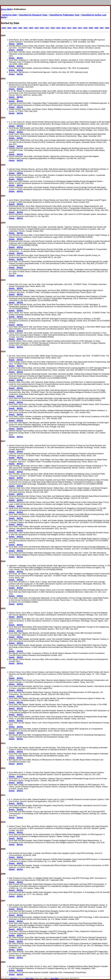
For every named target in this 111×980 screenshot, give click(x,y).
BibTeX (20, 44)
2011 (80, 28)
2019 (37, 28)
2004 (107, 28)
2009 (91, 28)
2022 (20, 28)
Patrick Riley (30, 978)
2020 (31, 28)
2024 (9, 28)
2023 (15, 28)
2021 (26, 28)
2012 (75, 28)
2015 (58, 28)
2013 (69, 28)
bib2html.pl (14, 978)
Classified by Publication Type (64, 15)
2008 (96, 28)
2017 (47, 28)
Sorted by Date (10, 15)
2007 (102, 28)
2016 (53, 28)
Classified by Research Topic (33, 15)
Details (12, 44)
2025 (4, 28)
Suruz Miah (6, 9)
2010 (85, 28)
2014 (64, 28)
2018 (42, 28)
